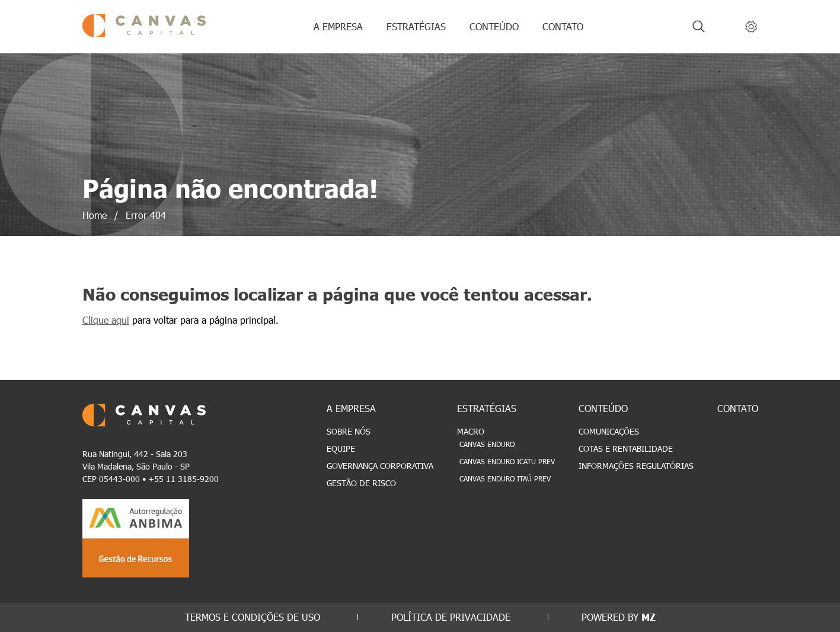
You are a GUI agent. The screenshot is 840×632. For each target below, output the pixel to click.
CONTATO (563, 27)
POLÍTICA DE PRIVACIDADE (451, 617)
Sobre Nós (349, 431)
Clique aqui (106, 320)
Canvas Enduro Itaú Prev (505, 478)
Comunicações (609, 431)
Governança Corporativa (380, 466)
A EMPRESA (338, 27)
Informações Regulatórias (636, 466)
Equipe (341, 449)
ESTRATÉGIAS (416, 27)
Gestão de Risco (361, 483)
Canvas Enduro (487, 444)
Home (95, 215)
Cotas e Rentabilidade (626, 449)
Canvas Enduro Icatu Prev (507, 461)
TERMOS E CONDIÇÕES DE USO (253, 617)
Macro (471, 431)
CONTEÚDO (494, 27)
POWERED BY (619, 617)
